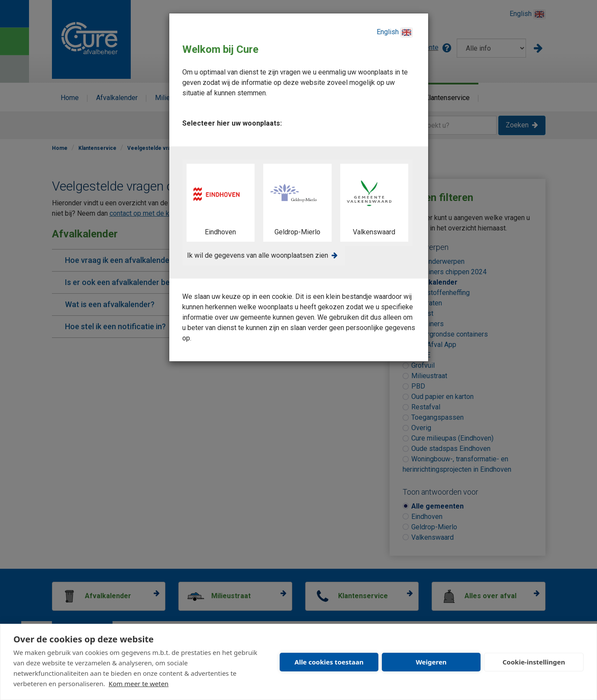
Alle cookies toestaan (329, 662)
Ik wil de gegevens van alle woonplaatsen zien (258, 255)
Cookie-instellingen (534, 662)
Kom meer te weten (139, 684)
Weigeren (431, 662)
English (395, 32)
